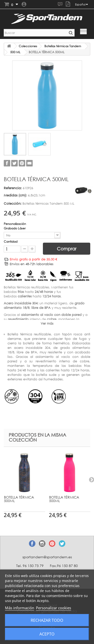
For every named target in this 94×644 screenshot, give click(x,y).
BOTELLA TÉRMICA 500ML (19, 499)
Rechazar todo (47, 620)
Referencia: (13, 188)
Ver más (47, 323)
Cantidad (11, 242)
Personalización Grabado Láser (15, 226)
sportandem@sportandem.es (47, 557)
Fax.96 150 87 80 (64, 566)
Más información (20, 608)
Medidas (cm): (15, 195)
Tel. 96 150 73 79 (30, 566)
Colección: (13, 203)
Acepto (47, 634)
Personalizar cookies (53, 608)
